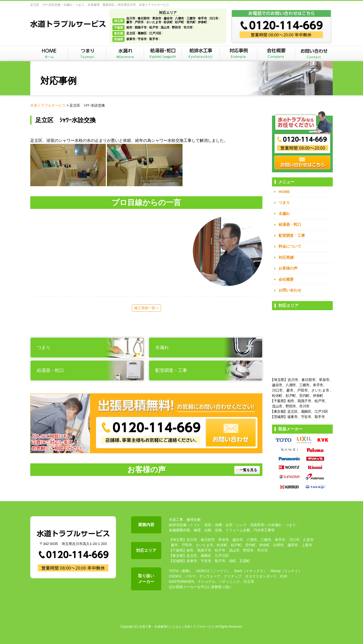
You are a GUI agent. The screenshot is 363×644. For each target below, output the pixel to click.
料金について (290, 246)
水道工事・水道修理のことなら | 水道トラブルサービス (177, 627)
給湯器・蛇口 (290, 224)
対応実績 (286, 257)
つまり (284, 202)
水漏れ (284, 214)
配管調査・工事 (292, 235)
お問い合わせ (290, 290)
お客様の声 (288, 268)
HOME (284, 192)
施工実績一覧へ (146, 308)
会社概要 (286, 279)
